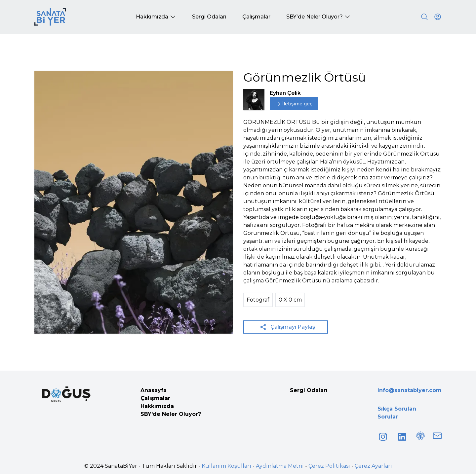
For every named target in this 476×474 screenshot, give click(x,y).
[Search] (424, 17)
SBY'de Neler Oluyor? (171, 414)
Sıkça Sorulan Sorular (397, 413)
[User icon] (438, 17)
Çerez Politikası (329, 466)
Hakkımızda (157, 406)
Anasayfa (154, 390)
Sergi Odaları (309, 390)
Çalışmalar (155, 398)
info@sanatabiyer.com (410, 390)
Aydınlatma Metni (280, 466)
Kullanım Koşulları (226, 466)
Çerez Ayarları (373, 466)
